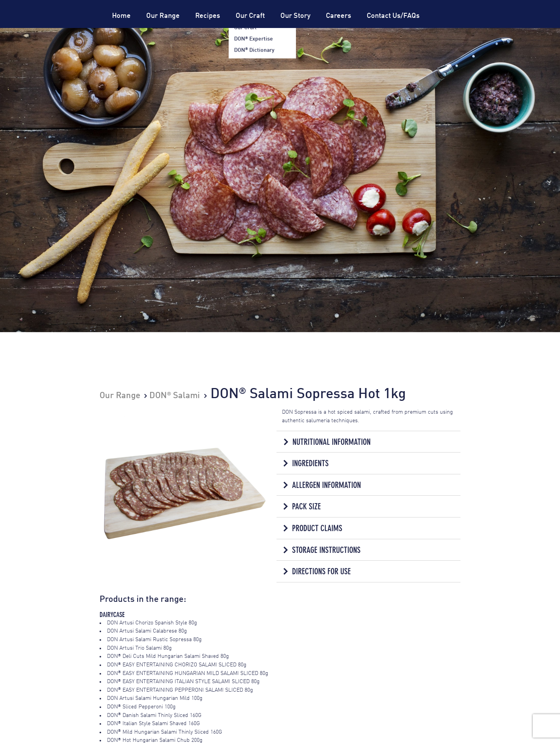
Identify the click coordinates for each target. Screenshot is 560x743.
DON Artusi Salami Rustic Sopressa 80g (154, 639)
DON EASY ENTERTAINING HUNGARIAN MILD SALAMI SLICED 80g (188, 673)
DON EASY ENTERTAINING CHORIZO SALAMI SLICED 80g (177, 664)
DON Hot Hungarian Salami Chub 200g (155, 740)
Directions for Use (321, 571)
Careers (339, 16)
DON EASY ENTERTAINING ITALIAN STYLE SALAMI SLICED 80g (183, 681)
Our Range (163, 16)
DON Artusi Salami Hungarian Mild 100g (155, 698)
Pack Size (306, 506)
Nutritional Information (331, 441)
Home (121, 16)
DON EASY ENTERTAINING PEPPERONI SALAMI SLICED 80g (180, 689)
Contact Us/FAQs (393, 16)
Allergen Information (326, 485)
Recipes (208, 16)
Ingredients (310, 463)
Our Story (295, 16)
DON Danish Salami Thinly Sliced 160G (154, 715)
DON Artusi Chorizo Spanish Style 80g (152, 622)
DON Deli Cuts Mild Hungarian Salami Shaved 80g (168, 656)
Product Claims (317, 528)
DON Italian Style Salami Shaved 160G (153, 723)
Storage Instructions (326, 549)
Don (72, 28)
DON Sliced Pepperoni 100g (141, 706)
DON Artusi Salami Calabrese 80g (147, 631)
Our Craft (250, 16)
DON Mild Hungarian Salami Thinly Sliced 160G (164, 731)
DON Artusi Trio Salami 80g (139, 647)
